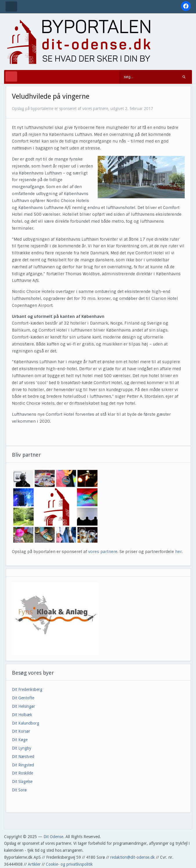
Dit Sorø (19, 790)
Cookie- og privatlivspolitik (69, 864)
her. (179, 552)
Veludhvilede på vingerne (51, 96)
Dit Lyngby (22, 748)
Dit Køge (20, 740)
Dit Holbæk (22, 715)
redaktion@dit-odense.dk (133, 857)
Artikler (34, 864)
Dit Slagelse (22, 781)
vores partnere (103, 552)
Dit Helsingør (23, 706)
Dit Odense (53, 837)
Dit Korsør (21, 731)
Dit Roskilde (22, 773)
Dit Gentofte (23, 698)
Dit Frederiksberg (27, 689)
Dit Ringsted (23, 765)
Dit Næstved (23, 757)
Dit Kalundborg (26, 723)
